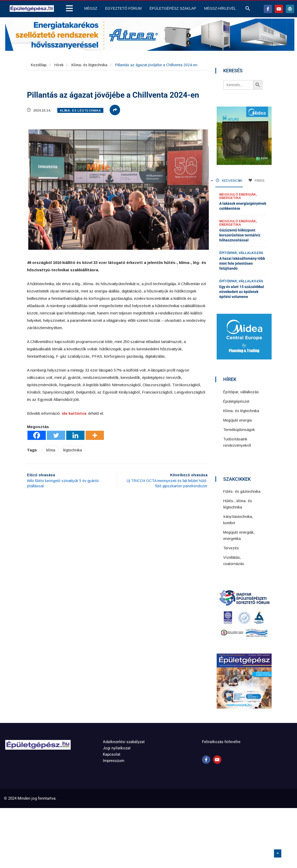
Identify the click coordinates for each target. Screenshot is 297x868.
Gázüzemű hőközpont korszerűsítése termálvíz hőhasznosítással (240, 235)
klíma (51, 450)
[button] (248, 10)
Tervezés (231, 548)
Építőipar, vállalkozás (241, 253)
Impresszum (114, 761)
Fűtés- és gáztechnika (242, 491)
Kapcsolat (112, 754)
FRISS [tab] (257, 181)
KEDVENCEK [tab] (229, 181)
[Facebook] (37, 435)
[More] (95, 435)
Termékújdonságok (239, 430)
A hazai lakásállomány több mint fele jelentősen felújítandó (242, 263)
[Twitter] (56, 435)
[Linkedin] (75, 435)
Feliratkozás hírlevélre (221, 742)
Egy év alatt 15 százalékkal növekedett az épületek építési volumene (242, 292)
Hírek (59, 65)
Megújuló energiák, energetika (238, 196)
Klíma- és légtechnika (89, 65)
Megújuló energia (237, 420)
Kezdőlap (39, 65)
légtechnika (72, 450)
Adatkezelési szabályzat (124, 742)
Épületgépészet (236, 401)
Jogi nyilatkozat (117, 748)
